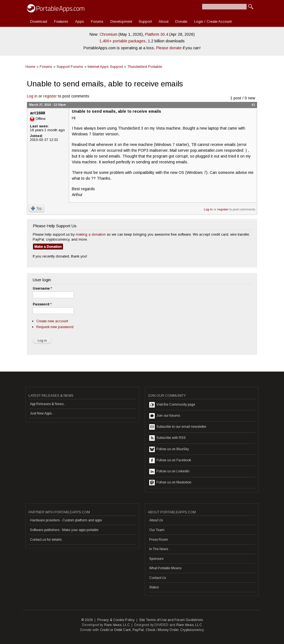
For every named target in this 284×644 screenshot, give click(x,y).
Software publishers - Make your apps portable (64, 530)
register (50, 96)
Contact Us (158, 578)
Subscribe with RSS (168, 438)
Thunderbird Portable (145, 67)
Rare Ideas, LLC (117, 625)
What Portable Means (165, 568)
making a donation (91, 234)
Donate (181, 21)
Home (30, 67)
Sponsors (156, 559)
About (163, 21)
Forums (97, 21)
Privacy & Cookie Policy (116, 620)
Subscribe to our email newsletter (178, 427)
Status (154, 587)
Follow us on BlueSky (169, 449)
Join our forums (165, 416)
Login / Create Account (213, 21)
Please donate (169, 48)
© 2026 (87, 620)
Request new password (55, 327)
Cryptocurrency (192, 630)
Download (39, 21)
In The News (159, 549)
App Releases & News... (48, 404)
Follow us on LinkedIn (169, 472)
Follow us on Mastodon (170, 483)
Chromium (108, 34)
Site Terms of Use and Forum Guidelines (171, 620)
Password (42, 304)
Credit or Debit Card (115, 630)
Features (61, 21)
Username (42, 288)
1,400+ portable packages (122, 41)
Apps (80, 21)
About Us (156, 520)
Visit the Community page (172, 405)
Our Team (157, 530)
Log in (32, 96)
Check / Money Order (162, 630)
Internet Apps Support (105, 67)
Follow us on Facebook (170, 460)
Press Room (159, 540)
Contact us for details (46, 540)
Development (121, 21)
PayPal (138, 630)
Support (145, 21)
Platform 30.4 (157, 34)
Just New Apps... (42, 413)
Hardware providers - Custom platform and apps (66, 520)
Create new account (52, 321)
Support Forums (70, 67)
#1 (253, 105)
